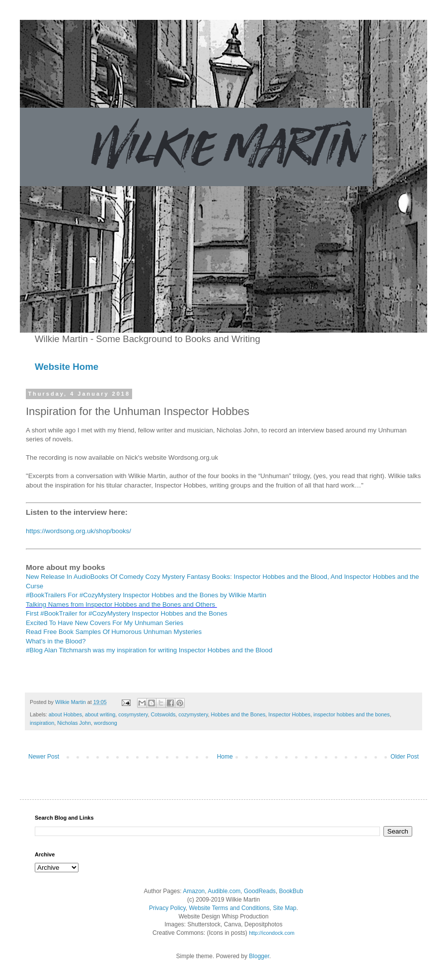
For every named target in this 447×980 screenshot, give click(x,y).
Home (225, 757)
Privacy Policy (167, 908)
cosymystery (133, 714)
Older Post (405, 757)
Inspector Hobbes (289, 714)
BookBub (291, 891)
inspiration (42, 723)
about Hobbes (65, 714)
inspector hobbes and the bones (352, 714)
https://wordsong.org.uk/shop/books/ (78, 531)
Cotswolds (163, 714)
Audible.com (224, 891)
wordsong (106, 723)
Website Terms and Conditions (229, 908)
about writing (100, 714)
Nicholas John (74, 723)
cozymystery (193, 714)
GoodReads (260, 891)
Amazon (194, 891)
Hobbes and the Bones (238, 714)
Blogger (259, 956)
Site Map (284, 908)
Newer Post (44, 757)
